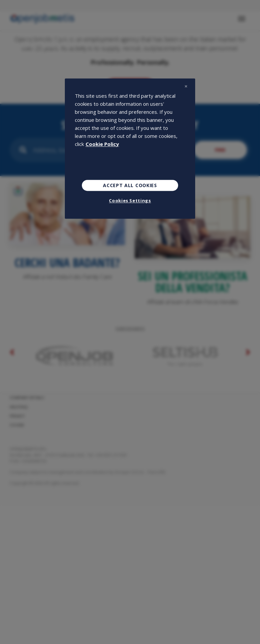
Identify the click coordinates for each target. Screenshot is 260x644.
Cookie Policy (102, 144)
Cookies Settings (130, 201)
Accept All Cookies (130, 185)
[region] (130, 149)
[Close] (186, 86)
